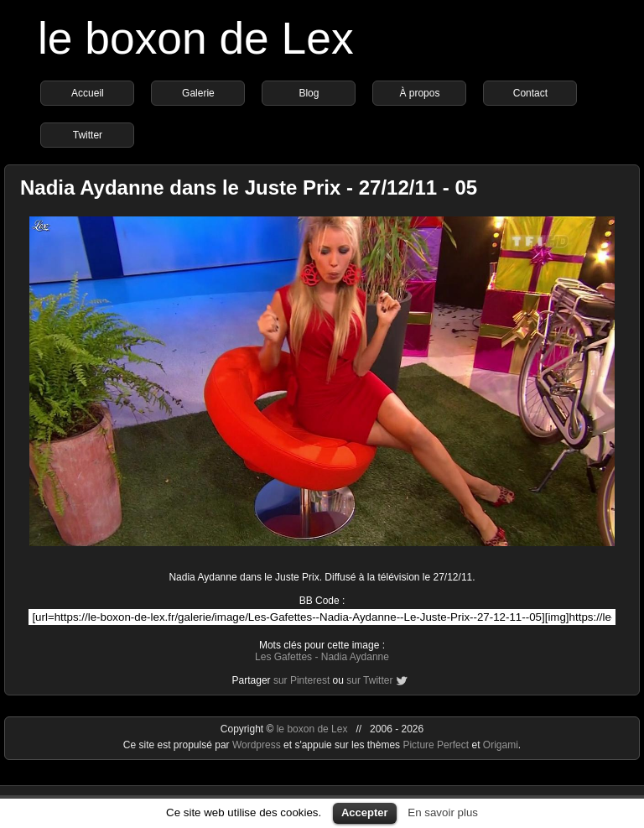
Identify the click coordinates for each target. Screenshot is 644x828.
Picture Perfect (436, 745)
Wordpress (258, 745)
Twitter (88, 135)
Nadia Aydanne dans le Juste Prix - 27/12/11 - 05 (249, 187)
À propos (419, 93)
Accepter (365, 812)
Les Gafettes (283, 657)
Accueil (88, 93)
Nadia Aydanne (355, 657)
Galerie (198, 93)
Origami (501, 745)
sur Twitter (369, 680)
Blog (309, 93)
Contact (530, 93)
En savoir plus (443, 812)
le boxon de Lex (196, 38)
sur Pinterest (301, 680)
